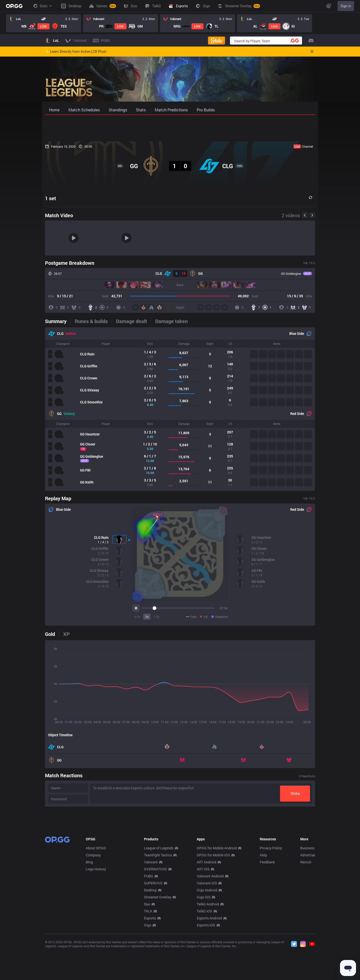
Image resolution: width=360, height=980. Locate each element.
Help (263, 929)
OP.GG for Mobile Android (217, 922)
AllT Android (206, 936)
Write (295, 793)
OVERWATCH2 (155, 943)
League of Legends (159, 922)
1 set (50, 198)
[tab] (58, 321)
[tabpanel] (180, 409)
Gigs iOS (204, 971)
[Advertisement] (180, 128)
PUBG (149, 950)
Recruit (306, 936)
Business (307, 922)
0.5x (137, 617)
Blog (89, 936)
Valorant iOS (207, 957)
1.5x (156, 617)
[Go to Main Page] (14, 6)
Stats (42, 6)
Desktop (150, 964)
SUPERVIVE (153, 957)
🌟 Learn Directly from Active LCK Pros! (76, 52)
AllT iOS (203, 943)
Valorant (151, 936)
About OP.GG (96, 922)
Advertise (308, 929)
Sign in (346, 6)
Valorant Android (210, 950)
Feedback (267, 936)
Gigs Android (207, 964)
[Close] (312, 52)
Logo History (96, 943)
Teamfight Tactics (158, 929)
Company (93, 929)
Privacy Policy (271, 922)
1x (147, 617)
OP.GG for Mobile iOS (213, 929)
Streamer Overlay (158, 971)
